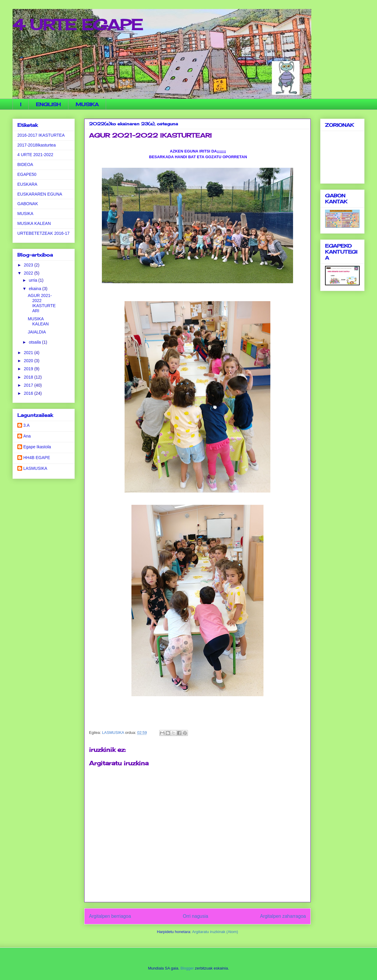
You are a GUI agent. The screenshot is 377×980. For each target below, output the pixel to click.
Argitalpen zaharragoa (283, 916)
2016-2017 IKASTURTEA (41, 135)
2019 (29, 369)
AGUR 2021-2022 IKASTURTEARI (42, 303)
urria (33, 280)
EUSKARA (27, 184)
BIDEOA (25, 164)
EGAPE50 (27, 174)
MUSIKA (87, 104)
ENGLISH (48, 104)
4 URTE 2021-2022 (35, 155)
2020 (29, 361)
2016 (29, 393)
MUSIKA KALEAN (34, 223)
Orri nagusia (196, 916)
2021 (29, 353)
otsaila (35, 342)
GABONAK (28, 204)
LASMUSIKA (35, 468)
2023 (29, 265)
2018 (29, 377)
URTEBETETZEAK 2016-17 (43, 233)
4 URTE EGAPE (78, 25)
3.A (26, 425)
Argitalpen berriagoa (110, 916)
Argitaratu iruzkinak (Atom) (215, 932)
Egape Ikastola (37, 447)
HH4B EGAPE (37, 458)
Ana (27, 436)
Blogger (187, 968)
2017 (29, 385)
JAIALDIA (37, 332)
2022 (29, 273)
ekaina (35, 289)
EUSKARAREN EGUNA (40, 194)
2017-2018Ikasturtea (36, 145)
